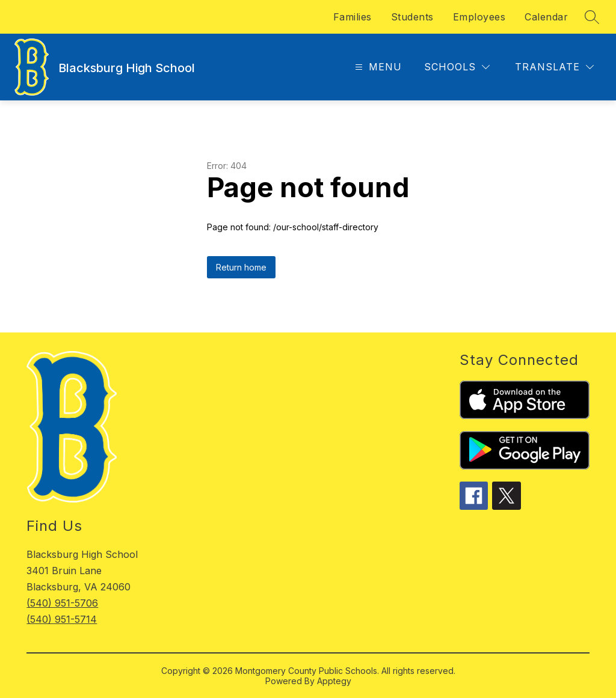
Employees (479, 17)
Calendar (546, 17)
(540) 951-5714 (62, 619)
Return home (241, 267)
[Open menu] (377, 67)
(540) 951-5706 (62, 603)
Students (412, 17)
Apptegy (334, 681)
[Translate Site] (554, 67)
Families (353, 17)
